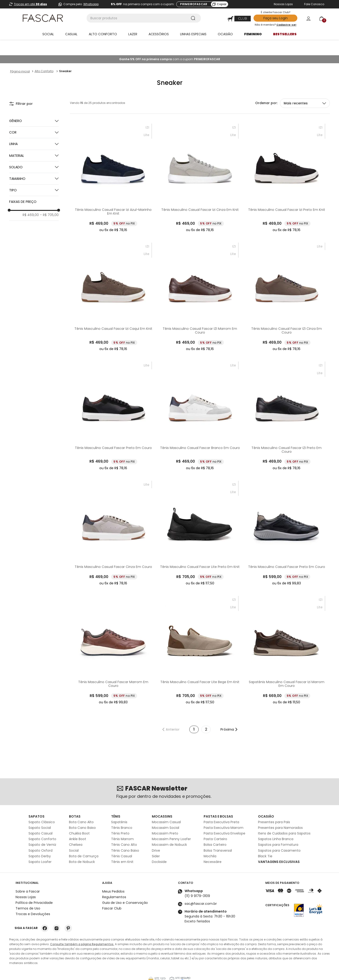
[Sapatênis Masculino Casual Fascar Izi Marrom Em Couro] (287, 635)
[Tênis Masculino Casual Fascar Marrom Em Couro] (113, 635)
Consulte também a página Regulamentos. (82, 929)
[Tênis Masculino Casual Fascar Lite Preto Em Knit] (200, 518)
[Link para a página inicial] (20, 56)
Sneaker (65, 56)
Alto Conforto (44, 56)
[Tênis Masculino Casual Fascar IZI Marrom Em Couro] (200, 281)
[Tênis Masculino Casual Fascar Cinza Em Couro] (113, 518)
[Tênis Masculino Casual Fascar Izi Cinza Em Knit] (200, 162)
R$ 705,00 (49, 199)
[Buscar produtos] (194, 18)
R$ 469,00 (31, 199)
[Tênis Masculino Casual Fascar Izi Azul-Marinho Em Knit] (113, 162)
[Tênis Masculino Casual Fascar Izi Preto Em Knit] (287, 162)
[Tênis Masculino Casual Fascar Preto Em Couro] (113, 400)
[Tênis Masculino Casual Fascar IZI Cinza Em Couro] (287, 281)
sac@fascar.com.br (201, 888)
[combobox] (144, 18)
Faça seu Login (276, 18)
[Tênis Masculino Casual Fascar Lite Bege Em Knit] (200, 635)
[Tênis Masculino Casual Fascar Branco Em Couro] (200, 400)
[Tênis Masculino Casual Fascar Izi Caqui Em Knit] (113, 281)
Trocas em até (30, 4)
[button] (34, 117)
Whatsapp (91, 4)
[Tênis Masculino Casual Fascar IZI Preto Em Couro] (287, 400)
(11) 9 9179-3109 (197, 880)
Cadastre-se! (286, 25)
